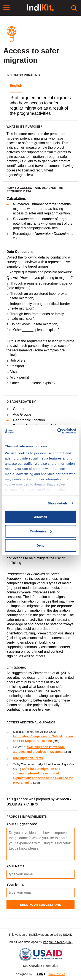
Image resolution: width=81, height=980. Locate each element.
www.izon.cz (57, 974)
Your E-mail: (17, 884)
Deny (40, 545)
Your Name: (16, 866)
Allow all (40, 517)
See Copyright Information (40, 966)
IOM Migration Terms (28, 758)
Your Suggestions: (22, 824)
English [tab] (16, 86)
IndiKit (13, 942)
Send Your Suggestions (41, 905)
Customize (41, 531)
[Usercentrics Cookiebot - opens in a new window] (58, 431)
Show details (58, 503)
